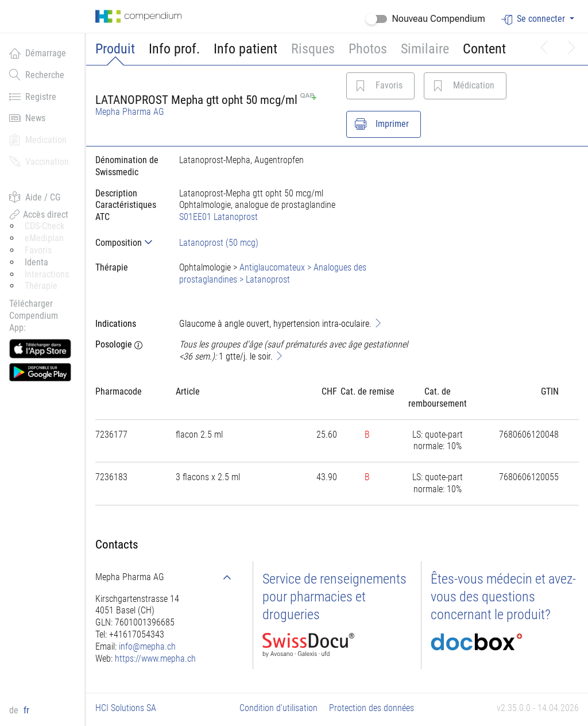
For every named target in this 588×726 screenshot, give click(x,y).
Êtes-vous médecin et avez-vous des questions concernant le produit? (503, 597)
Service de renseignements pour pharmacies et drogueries (334, 597)
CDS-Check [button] (45, 226)
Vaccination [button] (39, 161)
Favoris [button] (38, 250)
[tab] (128, 243)
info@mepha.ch (147, 646)
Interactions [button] (47, 274)
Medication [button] (38, 140)
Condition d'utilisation (278, 708)
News (27, 118)
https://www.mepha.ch (155, 659)
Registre (33, 96)
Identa (36, 262)
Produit (115, 49)
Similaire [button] (425, 49)
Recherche (37, 75)
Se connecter (534, 19)
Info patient (245, 49)
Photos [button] (368, 49)
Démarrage (38, 53)
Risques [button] (313, 49)
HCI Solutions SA (126, 708)
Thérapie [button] (41, 286)
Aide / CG (35, 197)
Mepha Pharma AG (130, 112)
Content (484, 49)
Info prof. (174, 49)
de (15, 710)
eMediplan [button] (44, 238)
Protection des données (372, 708)
